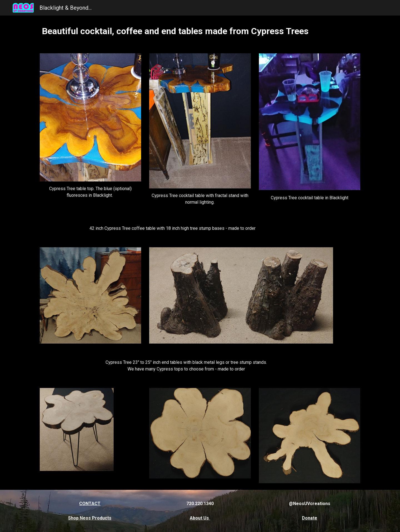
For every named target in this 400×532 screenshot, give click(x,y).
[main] (200, 31)
